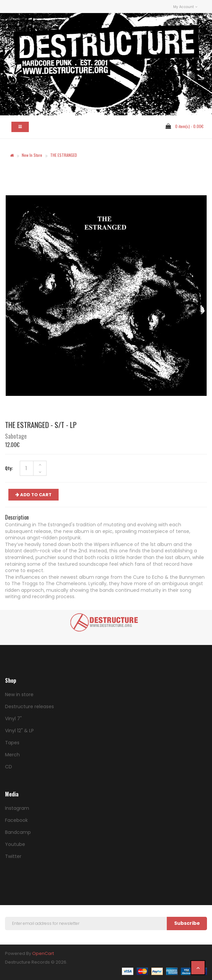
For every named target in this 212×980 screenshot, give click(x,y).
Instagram (17, 808)
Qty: (9, 468)
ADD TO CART (33, 495)
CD (9, 767)
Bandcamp (18, 832)
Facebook (16, 820)
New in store (32, 155)
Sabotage (16, 436)
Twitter (13, 856)
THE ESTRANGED (64, 155)
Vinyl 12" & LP (19, 731)
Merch (12, 755)
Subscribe (187, 923)
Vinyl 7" (13, 719)
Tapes (12, 743)
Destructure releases (29, 706)
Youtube (15, 844)
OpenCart (43, 953)
